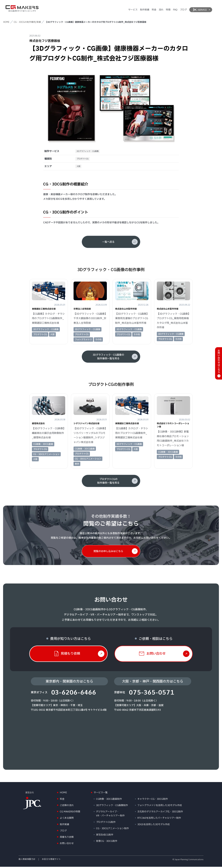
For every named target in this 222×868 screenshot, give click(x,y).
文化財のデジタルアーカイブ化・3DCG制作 (160, 813)
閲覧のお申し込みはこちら (108, 553)
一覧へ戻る (108, 243)
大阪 (79, 168)
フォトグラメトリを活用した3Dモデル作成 (160, 807)
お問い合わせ (67, 845)
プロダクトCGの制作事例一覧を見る (108, 482)
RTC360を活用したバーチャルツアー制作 (159, 819)
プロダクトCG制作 (106, 823)
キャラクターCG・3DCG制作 (153, 800)
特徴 (168, 10)
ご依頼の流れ (67, 807)
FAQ (175, 10)
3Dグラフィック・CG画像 (89, 151)
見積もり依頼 (67, 839)
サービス (133, 10)
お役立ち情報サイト (51, 860)
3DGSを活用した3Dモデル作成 (153, 826)
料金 (154, 10)
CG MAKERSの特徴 (70, 813)
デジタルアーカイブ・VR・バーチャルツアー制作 (110, 815)
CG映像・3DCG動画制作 (109, 800)
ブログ (183, 10)
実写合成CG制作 (105, 836)
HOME (6, 22)
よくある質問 (67, 819)
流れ (161, 10)
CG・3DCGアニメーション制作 (112, 830)
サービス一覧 (101, 794)
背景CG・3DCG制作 (107, 843)
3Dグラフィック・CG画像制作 (112, 807)
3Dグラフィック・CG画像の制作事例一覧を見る (108, 358)
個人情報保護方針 (27, 860)
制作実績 (145, 10)
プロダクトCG (84, 160)
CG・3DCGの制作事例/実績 (27, 22)
